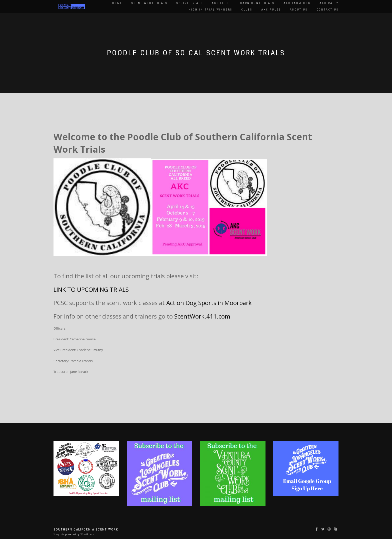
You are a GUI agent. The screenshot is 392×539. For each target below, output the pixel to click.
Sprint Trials (190, 3)
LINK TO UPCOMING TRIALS (91, 289)
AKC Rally (329, 3)
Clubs (247, 10)
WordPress (87, 534)
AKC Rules (271, 10)
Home (117, 3)
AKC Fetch (221, 3)
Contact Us (327, 10)
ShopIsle (59, 534)
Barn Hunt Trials (257, 3)
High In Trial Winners (210, 10)
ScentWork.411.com (202, 316)
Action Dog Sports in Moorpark (210, 303)
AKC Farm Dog (297, 3)
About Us (299, 10)
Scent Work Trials (149, 3)
